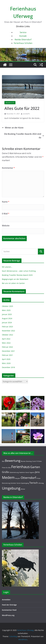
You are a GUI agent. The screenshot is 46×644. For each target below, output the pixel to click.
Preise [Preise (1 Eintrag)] (38, 478)
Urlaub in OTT (10, 103)
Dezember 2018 (8, 367)
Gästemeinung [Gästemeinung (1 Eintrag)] (14, 472)
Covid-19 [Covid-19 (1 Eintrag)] (35, 461)
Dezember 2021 (8, 351)
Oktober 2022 (7, 335)
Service (23, 32)
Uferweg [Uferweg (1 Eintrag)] (41, 483)
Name (6, 202)
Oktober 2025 (7, 306)
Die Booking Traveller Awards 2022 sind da (24, 136)
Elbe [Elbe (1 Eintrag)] (9, 468)
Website (6, 226)
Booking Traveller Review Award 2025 (17, 275)
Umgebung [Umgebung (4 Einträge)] (11, 488)
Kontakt (23, 36)
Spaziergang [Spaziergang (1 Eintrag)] (25, 483)
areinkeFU (26, 114)
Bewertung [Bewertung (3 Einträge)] (13, 461)
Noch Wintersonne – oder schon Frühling (19, 271)
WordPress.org (8, 615)
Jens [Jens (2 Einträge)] (37, 472)
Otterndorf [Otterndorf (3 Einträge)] (28, 478)
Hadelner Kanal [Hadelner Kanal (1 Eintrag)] (24, 472)
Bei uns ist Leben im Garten (13, 283)
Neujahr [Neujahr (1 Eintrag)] (18, 478)
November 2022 (8, 331)
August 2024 (7, 318)
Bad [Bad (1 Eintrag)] (3, 461)
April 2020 (6, 359)
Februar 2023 (7, 327)
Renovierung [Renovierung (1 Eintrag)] (6, 483)
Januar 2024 (7, 322)
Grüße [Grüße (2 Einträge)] (5, 472)
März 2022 (6, 343)
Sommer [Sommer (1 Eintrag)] (13, 483)
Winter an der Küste (13, 128)
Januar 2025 (7, 314)
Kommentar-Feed (9, 610)
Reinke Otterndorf (23, 40)
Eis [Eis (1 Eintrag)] (7, 468)
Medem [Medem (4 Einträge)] (8, 477)
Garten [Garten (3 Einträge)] (35, 467)
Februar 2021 (7, 355)
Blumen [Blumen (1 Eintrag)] (23, 461)
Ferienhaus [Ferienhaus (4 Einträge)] (20, 467)
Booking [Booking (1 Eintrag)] (29, 461)
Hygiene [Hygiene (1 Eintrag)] (32, 472)
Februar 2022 (7, 347)
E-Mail (6, 214)
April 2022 (6, 339)
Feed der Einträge (9, 605)
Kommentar (8, 168)
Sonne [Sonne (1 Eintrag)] (19, 483)
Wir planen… (7, 267)
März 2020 (6, 363)
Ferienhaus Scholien (23, 43)
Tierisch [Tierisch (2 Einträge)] (34, 483)
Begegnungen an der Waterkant (15, 279)
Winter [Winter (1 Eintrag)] (23, 489)
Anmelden (6, 600)
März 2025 (6, 310)
